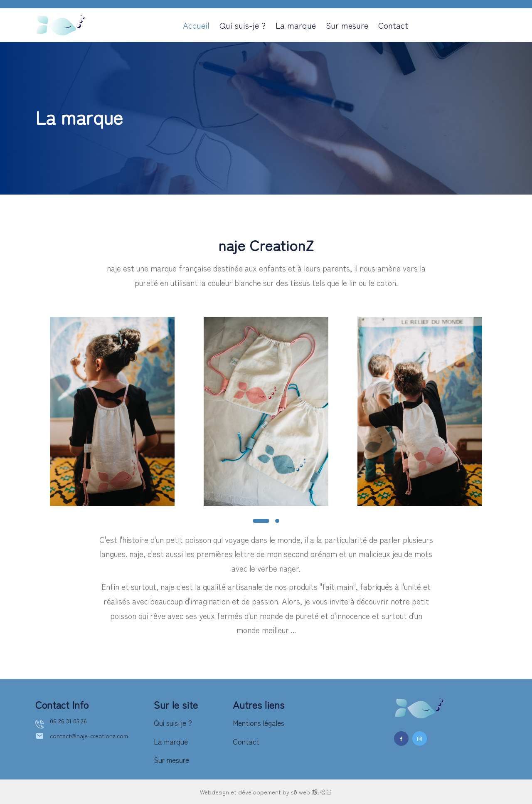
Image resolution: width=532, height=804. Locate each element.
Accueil (196, 25)
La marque (296, 25)
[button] (261, 521)
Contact (393, 25)
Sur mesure (347, 25)
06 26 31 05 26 (69, 721)
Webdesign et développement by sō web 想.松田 (266, 792)
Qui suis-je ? (243, 25)
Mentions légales (261, 723)
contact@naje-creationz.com (91, 737)
